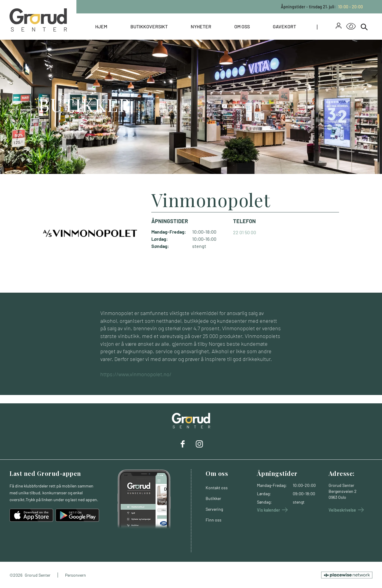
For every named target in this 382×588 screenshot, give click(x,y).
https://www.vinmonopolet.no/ (136, 374)
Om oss (242, 26)
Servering (214, 509)
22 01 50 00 (245, 232)
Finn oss (214, 520)
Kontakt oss (217, 488)
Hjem (101, 26)
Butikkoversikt (149, 26)
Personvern (76, 575)
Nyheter (201, 26)
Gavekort (284, 26)
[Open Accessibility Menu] (351, 27)
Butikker (213, 498)
